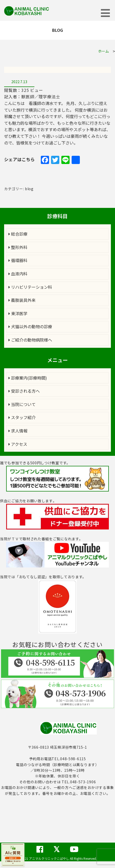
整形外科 (18, 247)
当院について (22, 404)
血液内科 (18, 274)
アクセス (18, 444)
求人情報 (18, 431)
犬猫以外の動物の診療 (30, 326)
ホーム (103, 51)
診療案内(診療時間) (28, 378)
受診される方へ (24, 391)
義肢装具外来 (22, 300)
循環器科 (18, 260)
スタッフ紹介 (22, 417)
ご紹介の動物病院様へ (30, 340)
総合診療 (18, 234)
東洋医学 (18, 313)
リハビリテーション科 (30, 287)
